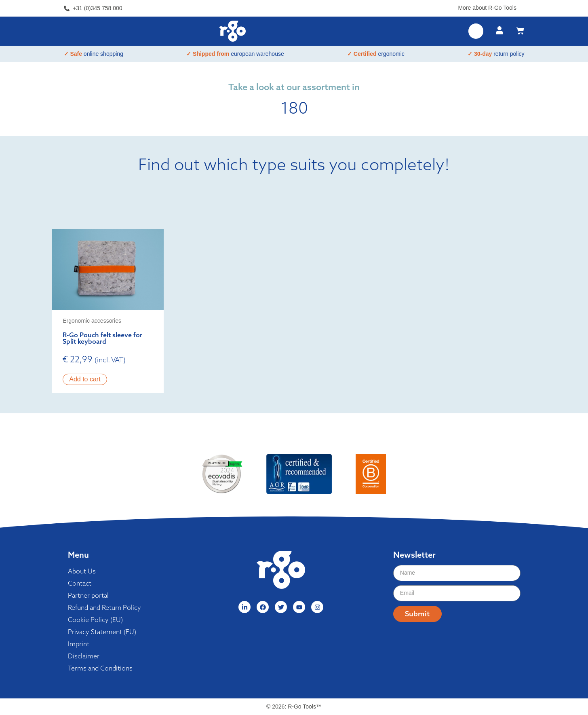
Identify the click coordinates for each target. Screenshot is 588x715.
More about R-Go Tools (487, 8)
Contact (80, 583)
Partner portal (88, 595)
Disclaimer (84, 656)
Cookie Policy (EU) (95, 620)
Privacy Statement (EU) (102, 632)
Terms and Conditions (100, 668)
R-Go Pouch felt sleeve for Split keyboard (102, 338)
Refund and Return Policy (104, 607)
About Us (82, 571)
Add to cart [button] (85, 379)
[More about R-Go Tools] (522, 6)
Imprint (79, 644)
